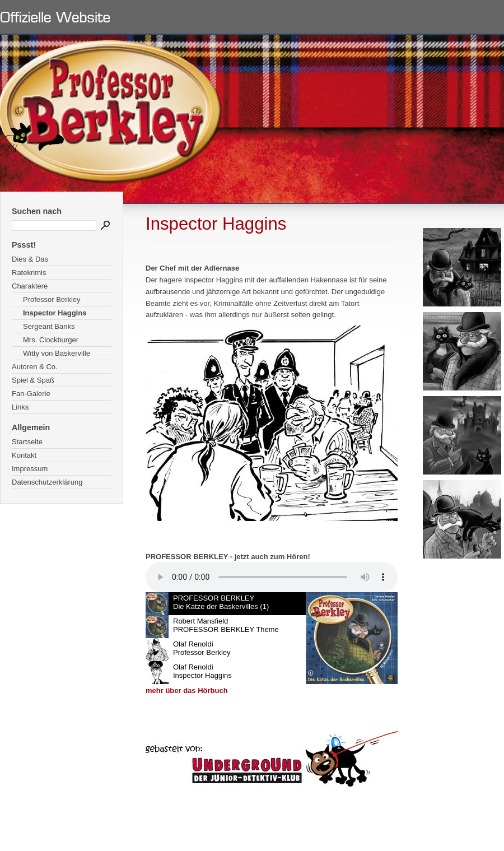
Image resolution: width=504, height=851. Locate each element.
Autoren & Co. (35, 367)
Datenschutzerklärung (47, 482)
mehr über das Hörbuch (187, 690)
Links (20, 407)
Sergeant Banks (49, 326)
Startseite (27, 442)
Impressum (30, 469)
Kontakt (24, 455)
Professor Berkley (52, 299)
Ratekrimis (29, 273)
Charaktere (30, 286)
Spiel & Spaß (33, 380)
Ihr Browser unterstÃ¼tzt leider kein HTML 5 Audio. (272, 577)
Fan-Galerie (31, 394)
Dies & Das (30, 259)
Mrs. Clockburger (51, 340)
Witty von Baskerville (57, 353)
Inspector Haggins (55, 313)
